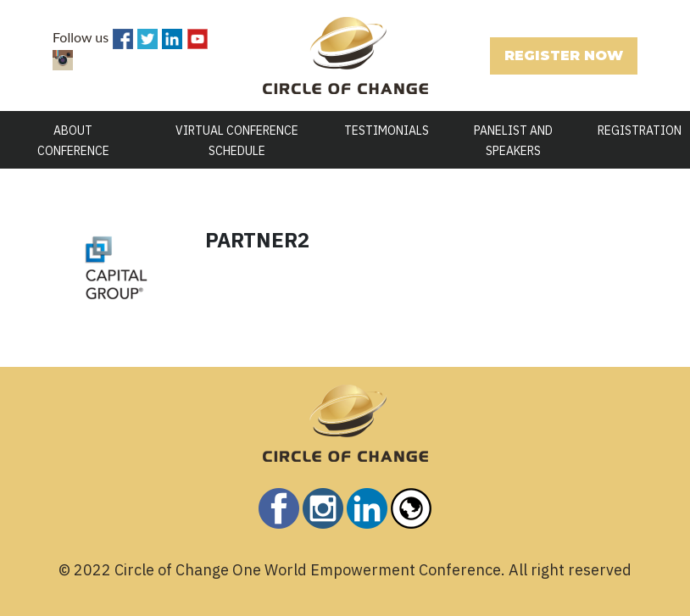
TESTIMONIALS (387, 130)
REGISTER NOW (564, 55)
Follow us (81, 37)
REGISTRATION (640, 130)
